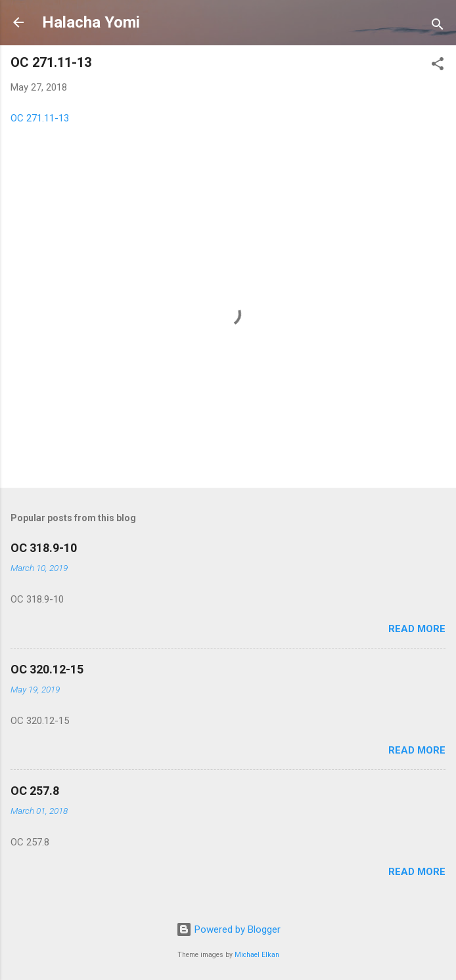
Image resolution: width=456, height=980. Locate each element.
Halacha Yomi (91, 22)
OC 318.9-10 (44, 548)
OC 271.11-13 (40, 118)
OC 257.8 (35, 791)
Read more (417, 629)
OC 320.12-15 (47, 669)
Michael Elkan (257, 955)
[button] (438, 66)
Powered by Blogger (228, 929)
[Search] (438, 27)
